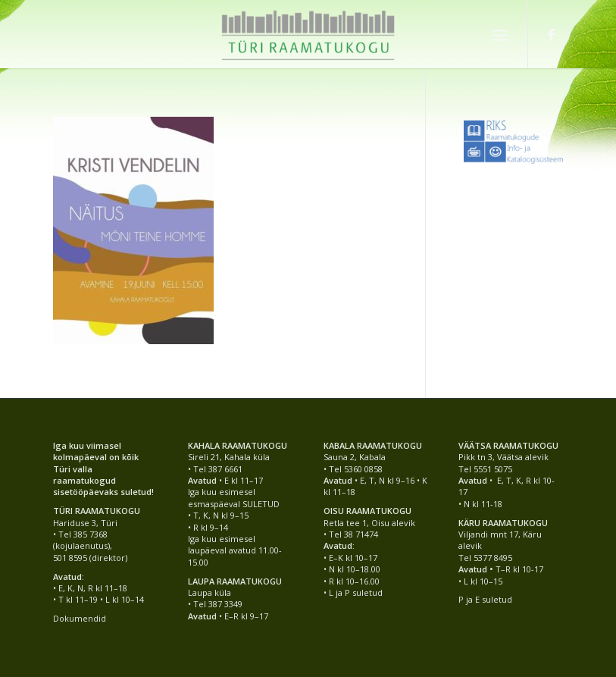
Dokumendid (80, 618)
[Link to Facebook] (552, 34)
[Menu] (500, 34)
